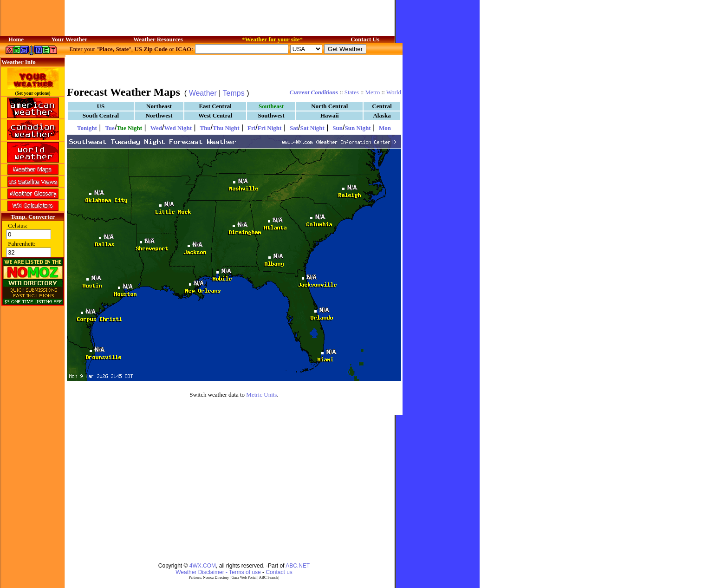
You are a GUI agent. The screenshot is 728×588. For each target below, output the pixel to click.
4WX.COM (203, 566)
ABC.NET (298, 566)
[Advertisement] (234, 70)
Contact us (279, 572)
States (352, 92)
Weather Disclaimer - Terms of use (218, 572)
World (394, 92)
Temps (234, 93)
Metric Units (261, 395)
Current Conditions (314, 92)
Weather (203, 93)
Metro (373, 92)
